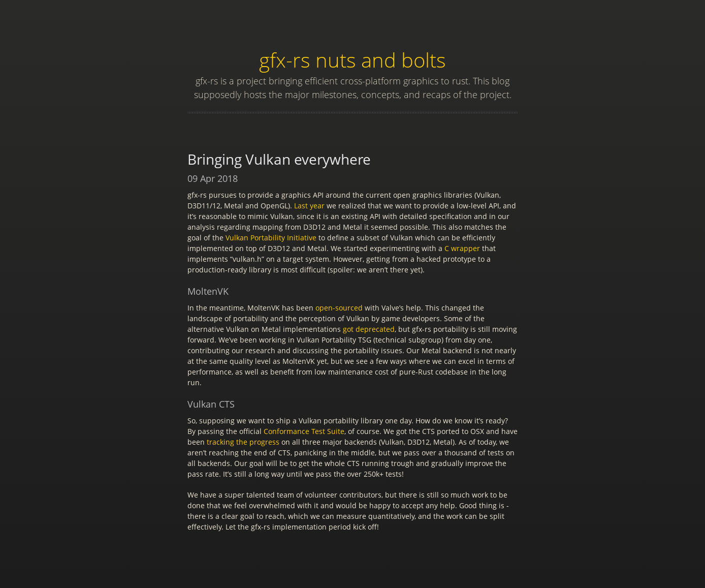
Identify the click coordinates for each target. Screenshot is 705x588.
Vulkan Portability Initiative (271, 238)
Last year (309, 206)
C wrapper (462, 248)
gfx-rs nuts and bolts (352, 60)
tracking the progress (243, 442)
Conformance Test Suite (304, 431)
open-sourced (339, 308)
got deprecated (369, 329)
